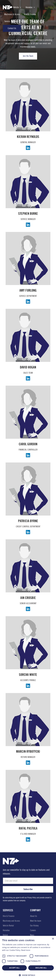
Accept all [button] (14, 968)
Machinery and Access (11, 921)
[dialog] (28, 958)
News (32, 935)
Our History (34, 926)
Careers (33, 930)
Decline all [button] (41, 968)
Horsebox (6, 930)
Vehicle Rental (8, 926)
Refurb (5, 935)
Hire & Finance (9, 916)
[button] (28, 975)
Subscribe (28, 889)
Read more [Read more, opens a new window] (26, 950)
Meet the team (36, 921)
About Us (34, 916)
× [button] (53, 939)
